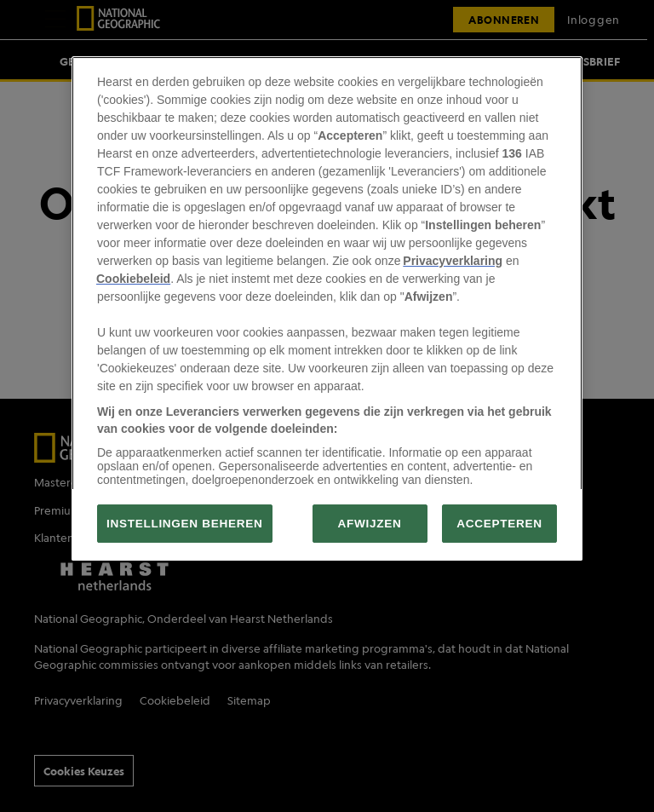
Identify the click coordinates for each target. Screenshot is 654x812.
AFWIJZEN (370, 524)
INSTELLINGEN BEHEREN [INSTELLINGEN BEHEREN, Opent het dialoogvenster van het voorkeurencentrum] (185, 524)
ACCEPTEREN (499, 524)
